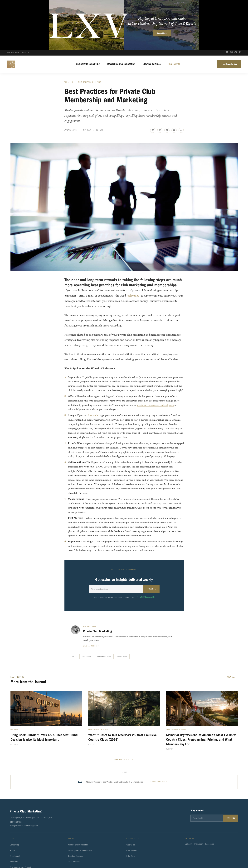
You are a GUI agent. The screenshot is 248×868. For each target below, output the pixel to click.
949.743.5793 (13, 3)
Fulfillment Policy (148, 855)
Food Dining (86, 607)
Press (12, 824)
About (12, 802)
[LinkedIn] (227, 3)
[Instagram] (231, 3)
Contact (13, 830)
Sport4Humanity (118, 846)
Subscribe (151, 539)
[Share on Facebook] (167, 80)
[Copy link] (181, 80)
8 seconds (93, 366)
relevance (133, 246)
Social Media (122, 607)
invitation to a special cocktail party (156, 355)
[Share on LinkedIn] (153, 80)
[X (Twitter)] (240, 3)
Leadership (14, 796)
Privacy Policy (99, 855)
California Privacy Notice (127, 855)
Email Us (25, 3)
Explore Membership (158, 732)
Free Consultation (229, 14)
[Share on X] (160, 80)
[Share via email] (174, 80)
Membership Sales (104, 607)
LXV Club (131, 808)
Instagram (199, 796)
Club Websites (74, 813)
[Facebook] (236, 3)
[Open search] (222, 3)
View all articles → (92, 596)
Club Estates (132, 802)
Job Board (14, 813)
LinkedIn (188, 796)
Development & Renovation (121, 14)
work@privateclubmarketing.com (24, 776)
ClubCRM (131, 797)
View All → (233, 627)
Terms (111, 855)
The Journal (174, 14)
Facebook (209, 796)
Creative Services (152, 14)
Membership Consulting (88, 14)
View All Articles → (124, 710)
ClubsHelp (132, 846)
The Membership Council (20, 818)
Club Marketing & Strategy (90, 33)
